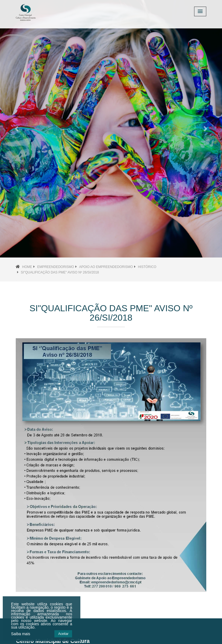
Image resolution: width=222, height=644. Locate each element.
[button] (17, 129)
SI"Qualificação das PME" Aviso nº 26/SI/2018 (60, 272)
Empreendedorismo (56, 267)
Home (27, 267)
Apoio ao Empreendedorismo (106, 267)
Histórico (147, 267)
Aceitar (63, 634)
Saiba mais (21, 634)
